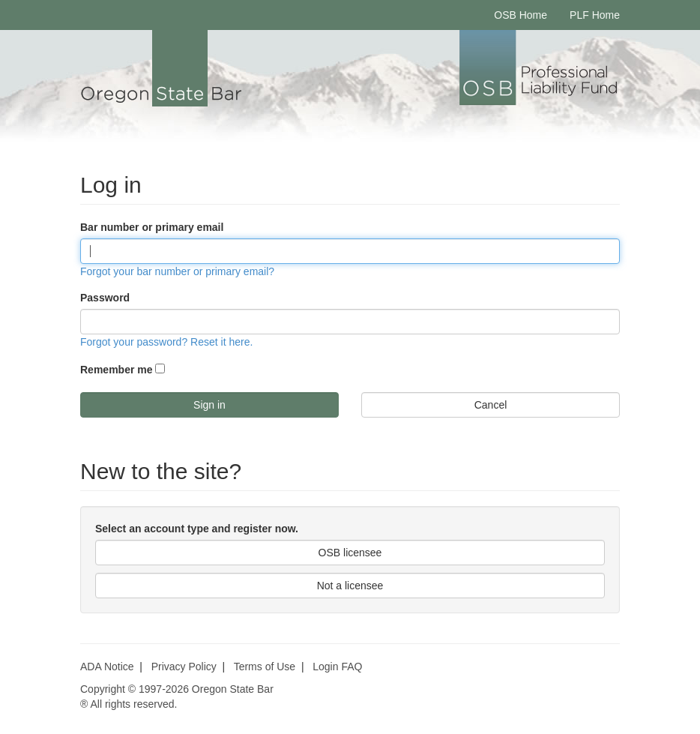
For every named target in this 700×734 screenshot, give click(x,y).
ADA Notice (107, 667)
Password (105, 298)
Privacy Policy (184, 667)
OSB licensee (350, 553)
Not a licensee (350, 586)
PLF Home (595, 15)
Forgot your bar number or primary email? (177, 271)
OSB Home (521, 15)
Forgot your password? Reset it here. (166, 342)
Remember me (117, 370)
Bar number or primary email (152, 227)
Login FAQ (337, 667)
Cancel (491, 405)
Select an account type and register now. (197, 529)
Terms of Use (265, 667)
